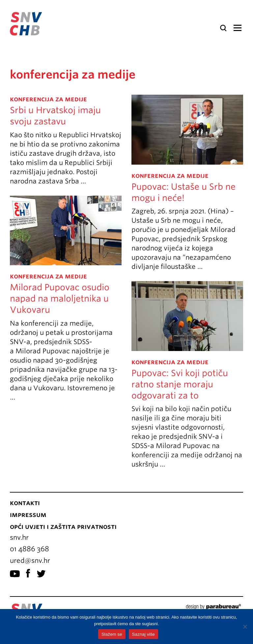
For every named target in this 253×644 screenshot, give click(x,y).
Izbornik (237, 28)
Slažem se (112, 634)
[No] (245, 627)
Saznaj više (143, 634)
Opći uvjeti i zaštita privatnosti (63, 527)
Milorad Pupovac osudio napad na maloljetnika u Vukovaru (60, 298)
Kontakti (25, 503)
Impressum (28, 515)
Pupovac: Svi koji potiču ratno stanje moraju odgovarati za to (180, 384)
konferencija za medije (48, 99)
